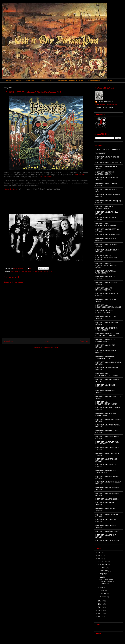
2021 (100, 552)
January (103, 597)
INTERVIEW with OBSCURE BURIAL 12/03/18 (106, 414)
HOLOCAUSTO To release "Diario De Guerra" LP (107, 582)
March (102, 591)
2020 (100, 555)
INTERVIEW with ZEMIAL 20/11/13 (108, 541)
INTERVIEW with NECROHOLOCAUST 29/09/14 (107, 375)
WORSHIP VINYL (94, 80)
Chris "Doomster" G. (106, 102)
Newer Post (8, 341)
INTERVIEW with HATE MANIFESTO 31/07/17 (104, 289)
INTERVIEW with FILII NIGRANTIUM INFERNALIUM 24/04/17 (106, 265)
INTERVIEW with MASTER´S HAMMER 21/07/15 (106, 340)
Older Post (84, 341)
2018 (100, 601)
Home (46, 341)
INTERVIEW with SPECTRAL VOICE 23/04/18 (106, 472)
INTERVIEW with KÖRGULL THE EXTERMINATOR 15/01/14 (107, 335)
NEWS (18, 80)
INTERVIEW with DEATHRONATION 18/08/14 (106, 224)
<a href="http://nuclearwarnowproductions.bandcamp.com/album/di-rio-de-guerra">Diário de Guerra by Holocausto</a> (46, 201)
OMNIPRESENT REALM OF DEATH (70, 80)
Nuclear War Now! (25, 271)
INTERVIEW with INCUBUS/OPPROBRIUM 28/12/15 (108, 306)
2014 (100, 613)
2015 (100, 610)
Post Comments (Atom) (50, 347)
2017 (100, 604)
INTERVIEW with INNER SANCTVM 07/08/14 (104, 312)
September (104, 571)
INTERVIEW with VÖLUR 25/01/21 (108, 531)
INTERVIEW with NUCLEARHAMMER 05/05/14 (106, 403)
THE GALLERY (46, 80)
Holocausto (14, 271)
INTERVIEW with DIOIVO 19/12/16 (108, 235)
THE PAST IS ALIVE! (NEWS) (42, 271)
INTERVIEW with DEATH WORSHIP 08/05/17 (104, 207)
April (102, 587)
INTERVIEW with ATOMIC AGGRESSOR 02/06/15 (105, 173)
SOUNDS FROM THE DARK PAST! (108, 149)
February (103, 594)
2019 (100, 559)
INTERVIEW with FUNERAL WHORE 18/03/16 (105, 272)
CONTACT (110, 80)
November (104, 564)
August (102, 574)
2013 (100, 617)
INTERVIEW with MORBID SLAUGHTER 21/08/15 (105, 357)
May (101, 577)
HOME (8, 80)
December (104, 561)
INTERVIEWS (31, 80)
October (103, 568)
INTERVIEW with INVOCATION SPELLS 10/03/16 (107, 329)
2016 (100, 607)
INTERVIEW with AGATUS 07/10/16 (108, 163)
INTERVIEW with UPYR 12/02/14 (107, 499)
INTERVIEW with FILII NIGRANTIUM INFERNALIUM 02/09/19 (106, 258)
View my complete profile (104, 107)
